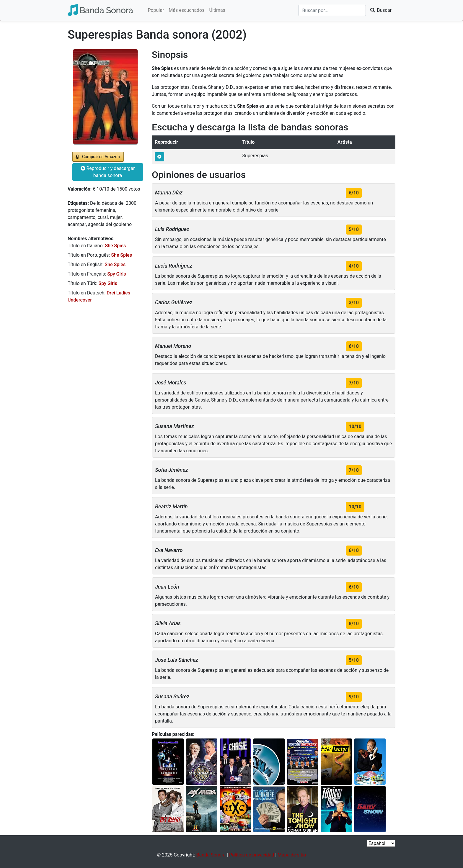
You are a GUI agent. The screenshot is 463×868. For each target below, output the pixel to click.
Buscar (381, 10)
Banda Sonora (211, 855)
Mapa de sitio (292, 855)
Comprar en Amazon (101, 157)
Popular (156, 10)
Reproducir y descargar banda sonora (108, 172)
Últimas (217, 10)
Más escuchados (186, 10)
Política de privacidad (252, 855)
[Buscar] (332, 10)
